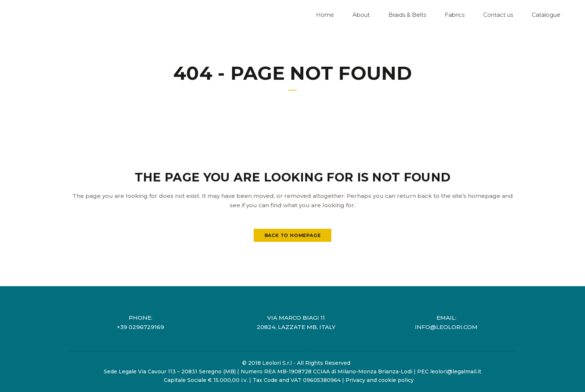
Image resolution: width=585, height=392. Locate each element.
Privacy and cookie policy (380, 380)
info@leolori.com (446, 327)
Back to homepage (293, 235)
